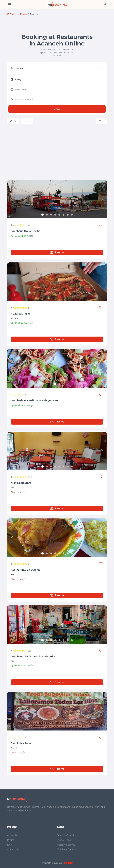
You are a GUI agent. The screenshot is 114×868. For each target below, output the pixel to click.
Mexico (23, 14)
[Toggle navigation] (9, 5)
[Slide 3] (51, 215)
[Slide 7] (68, 215)
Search (57, 109)
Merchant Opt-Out (66, 849)
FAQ (9, 845)
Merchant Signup (66, 845)
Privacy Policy (64, 840)
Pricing (11, 840)
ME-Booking (12, 14)
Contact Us (13, 849)
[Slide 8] (72, 215)
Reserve (57, 253)
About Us (12, 835)
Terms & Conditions (67, 835)
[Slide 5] (59, 215)
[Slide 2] (47, 215)
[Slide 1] (42, 215)
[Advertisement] (57, 156)
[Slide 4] (55, 215)
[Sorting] (102, 121)
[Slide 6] (64, 215)
